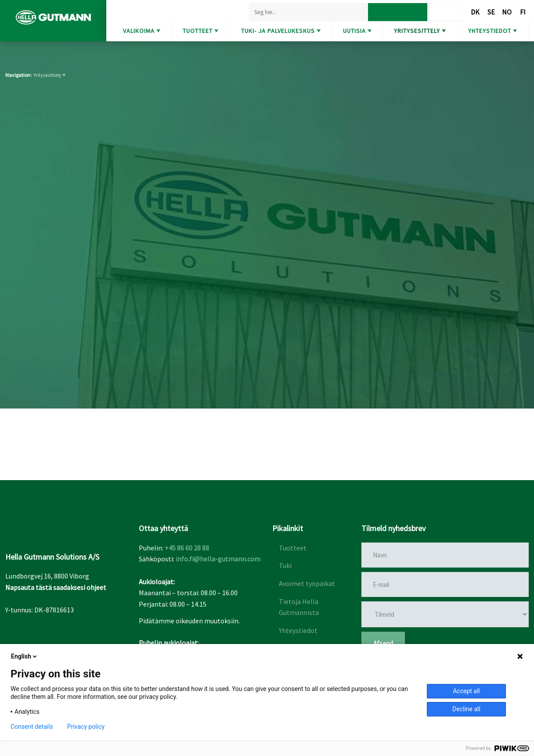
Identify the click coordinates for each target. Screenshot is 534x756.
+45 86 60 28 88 (187, 548)
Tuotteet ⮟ (201, 31)
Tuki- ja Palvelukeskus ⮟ (281, 31)
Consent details (32, 727)
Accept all (466, 691)
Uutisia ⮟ (357, 31)
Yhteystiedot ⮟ (493, 31)
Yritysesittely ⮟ (420, 31)
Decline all (466, 709)
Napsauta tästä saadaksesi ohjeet (56, 587)
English (25, 656)
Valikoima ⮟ (142, 31)
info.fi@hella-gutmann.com (218, 559)
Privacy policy (86, 727)
